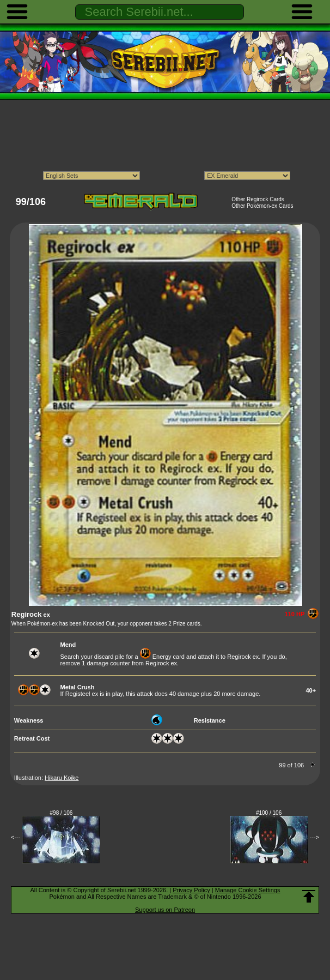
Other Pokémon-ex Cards (262, 206)
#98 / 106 (62, 813)
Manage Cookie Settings (248, 890)
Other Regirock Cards (258, 199)
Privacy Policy (191, 890)
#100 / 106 (269, 813)
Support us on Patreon (165, 910)
